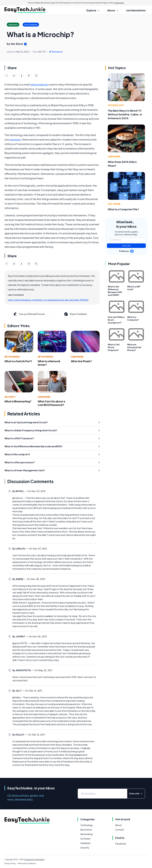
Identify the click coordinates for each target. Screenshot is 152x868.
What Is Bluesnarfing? (18, 401)
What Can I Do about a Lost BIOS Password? (51, 403)
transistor (15, 139)
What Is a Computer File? (123, 209)
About (118, 825)
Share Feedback (75, 314)
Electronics (86, 830)
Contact (120, 830)
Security (10, 397)
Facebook (121, 844)
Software (114, 204)
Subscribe (126, 246)
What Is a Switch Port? (18, 361)
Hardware (77, 357)
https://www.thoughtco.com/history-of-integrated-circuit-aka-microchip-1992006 (48, 300)
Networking (12, 357)
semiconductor (39, 84)
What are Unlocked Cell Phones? (134, 347)
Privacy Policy (10, 863)
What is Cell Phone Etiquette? (114, 347)
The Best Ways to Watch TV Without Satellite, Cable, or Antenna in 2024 (125, 114)
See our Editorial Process (29, 314)
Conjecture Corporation (34, 860)
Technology (116, 105)
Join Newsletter (136, 10)
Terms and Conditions (27, 863)
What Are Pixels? (81, 361)
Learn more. (119, 3)
